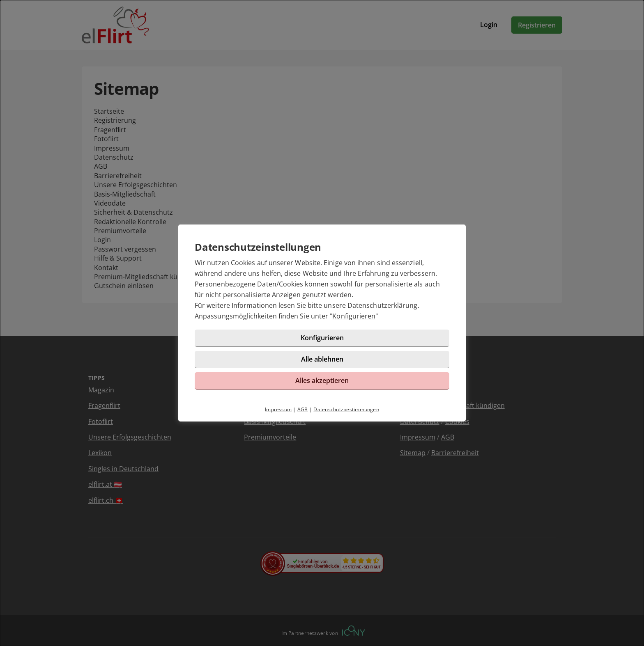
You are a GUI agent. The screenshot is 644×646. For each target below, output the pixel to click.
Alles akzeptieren (322, 380)
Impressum (278, 409)
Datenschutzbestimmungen (346, 409)
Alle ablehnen (322, 359)
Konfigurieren (354, 316)
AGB (303, 409)
